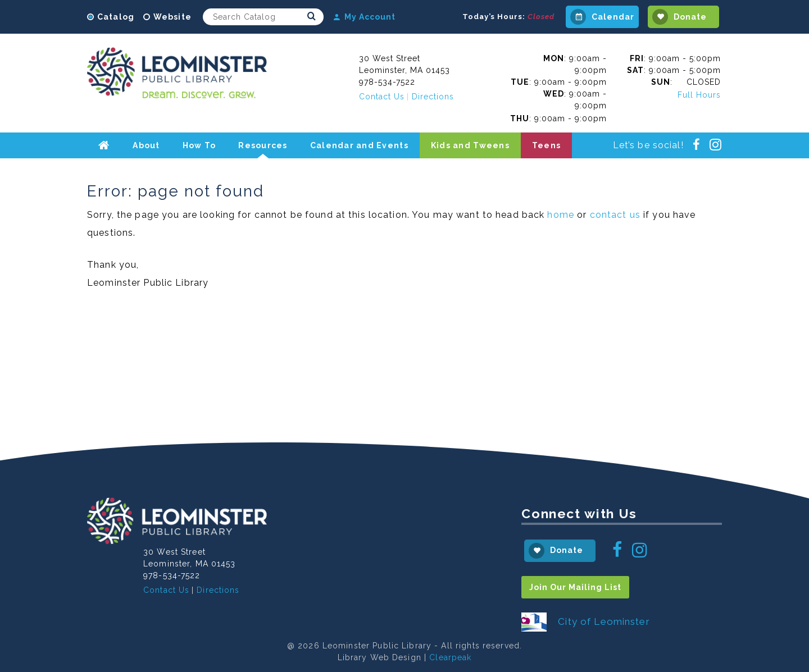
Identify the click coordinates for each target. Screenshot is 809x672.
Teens (546, 145)
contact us (615, 215)
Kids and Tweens (470, 145)
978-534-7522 (387, 82)
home (561, 215)
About (146, 145)
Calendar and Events (359, 145)
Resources (263, 145)
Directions (433, 97)
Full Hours (699, 95)
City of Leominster (604, 621)
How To (199, 145)
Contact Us (382, 97)
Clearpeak (450, 657)
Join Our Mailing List (575, 587)
